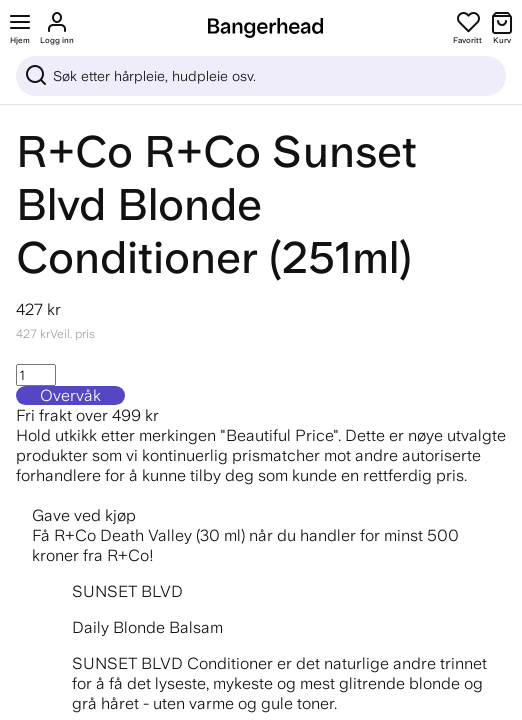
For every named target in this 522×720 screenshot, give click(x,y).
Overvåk (70, 395)
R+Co (74, 151)
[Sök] (261, 76)
